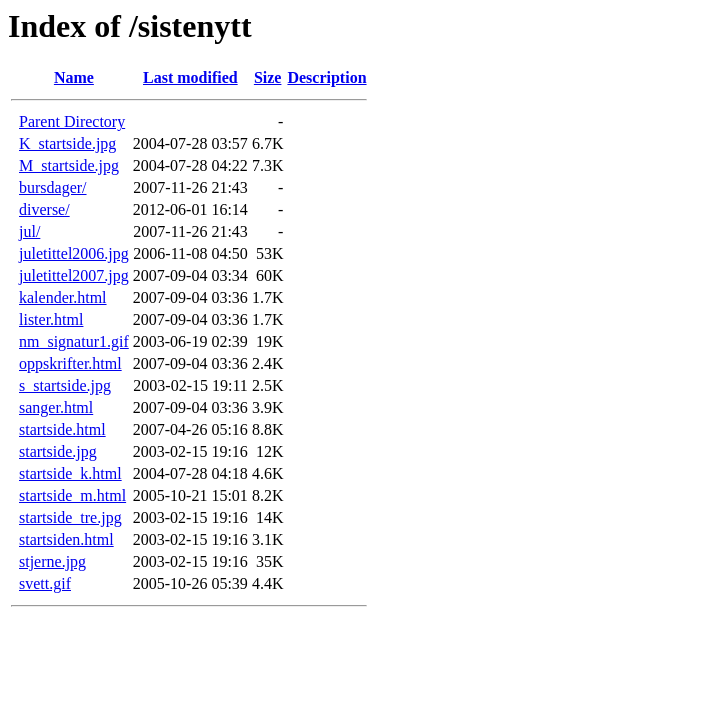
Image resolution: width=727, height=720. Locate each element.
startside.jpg (58, 451)
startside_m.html (72, 495)
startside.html (62, 429)
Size (268, 77)
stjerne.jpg (52, 561)
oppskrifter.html (70, 363)
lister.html (51, 319)
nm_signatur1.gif (74, 341)
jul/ (29, 231)
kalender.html (63, 297)
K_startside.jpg (67, 143)
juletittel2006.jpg (74, 253)
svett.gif (45, 583)
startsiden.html (66, 539)
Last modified (190, 77)
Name (74, 77)
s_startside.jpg (65, 385)
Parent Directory (72, 121)
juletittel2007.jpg (74, 275)
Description (326, 77)
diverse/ (44, 209)
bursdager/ (53, 187)
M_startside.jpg (69, 165)
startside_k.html (70, 473)
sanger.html (56, 407)
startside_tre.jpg (70, 517)
